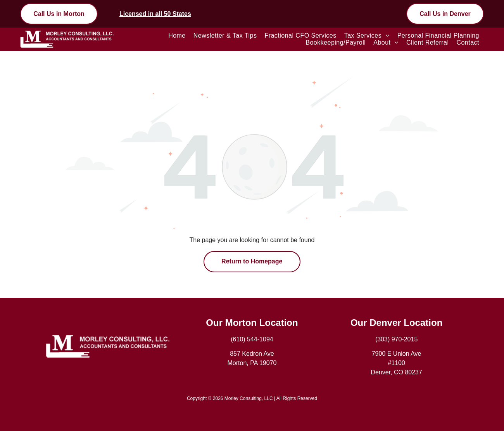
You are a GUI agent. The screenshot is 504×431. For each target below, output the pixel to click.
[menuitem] (177, 36)
